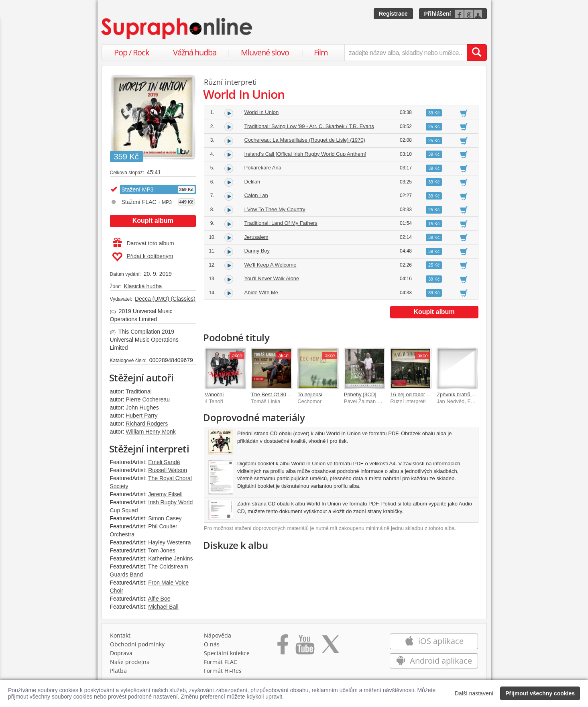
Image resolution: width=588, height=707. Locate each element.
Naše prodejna (130, 662)
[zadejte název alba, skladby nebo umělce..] (406, 53)
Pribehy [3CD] (360, 394)
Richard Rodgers (147, 424)
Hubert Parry (141, 416)
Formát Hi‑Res (223, 671)
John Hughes (142, 407)
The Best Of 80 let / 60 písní (284, 394)
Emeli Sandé (164, 462)
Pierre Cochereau (148, 399)
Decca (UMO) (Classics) (165, 299)
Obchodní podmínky (137, 644)
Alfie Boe (159, 599)
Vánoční (214, 394)
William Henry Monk (151, 432)
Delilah (252, 182)
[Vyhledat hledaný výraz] (477, 53)
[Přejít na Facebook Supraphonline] (283, 647)
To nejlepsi (310, 394)
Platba (118, 671)
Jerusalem (256, 237)
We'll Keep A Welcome (271, 265)
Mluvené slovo (265, 52)
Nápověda (218, 635)
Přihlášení (438, 14)
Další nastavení (474, 693)
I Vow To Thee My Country (275, 209)
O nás (212, 644)
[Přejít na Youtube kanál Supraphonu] (305, 647)
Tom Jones (162, 550)
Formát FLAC (221, 662)
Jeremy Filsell (165, 494)
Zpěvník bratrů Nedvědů (465, 394)
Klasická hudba (143, 286)
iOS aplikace (434, 641)
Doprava (121, 653)
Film (321, 52)
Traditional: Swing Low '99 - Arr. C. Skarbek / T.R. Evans (309, 126)
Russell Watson (168, 470)
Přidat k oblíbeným (143, 257)
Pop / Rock (132, 52)
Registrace (393, 14)
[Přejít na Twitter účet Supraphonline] (330, 647)
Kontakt (120, 635)
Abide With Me (261, 292)
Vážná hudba (195, 52)
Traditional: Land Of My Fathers (281, 223)
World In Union (262, 112)
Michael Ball (163, 607)
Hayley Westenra (169, 542)
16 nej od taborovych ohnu (421, 394)
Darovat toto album (143, 243)
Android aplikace (434, 661)
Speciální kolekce (227, 653)
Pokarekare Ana (263, 168)
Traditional (139, 391)
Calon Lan (256, 195)
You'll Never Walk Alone (272, 278)
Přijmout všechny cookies (540, 693)
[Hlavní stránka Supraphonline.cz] (177, 29)
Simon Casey (165, 518)
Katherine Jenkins (170, 558)
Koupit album (153, 221)
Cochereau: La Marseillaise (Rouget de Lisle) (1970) (305, 140)
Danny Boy (257, 251)
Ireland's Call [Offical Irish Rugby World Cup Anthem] (305, 154)
